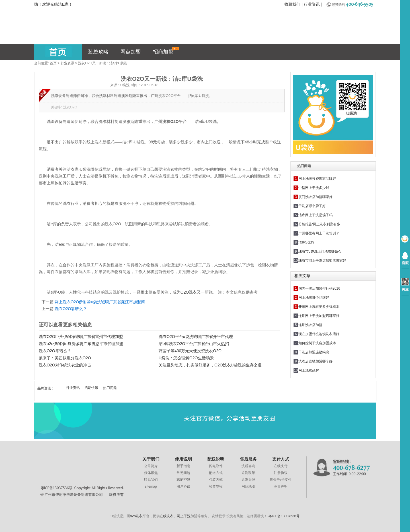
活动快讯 (91, 388)
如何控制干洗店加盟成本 (317, 343)
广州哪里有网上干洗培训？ (319, 233)
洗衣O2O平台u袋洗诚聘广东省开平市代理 (196, 337)
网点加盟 (131, 52)
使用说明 (183, 459)
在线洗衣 (167, 516)
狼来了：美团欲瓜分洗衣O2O (65, 358)
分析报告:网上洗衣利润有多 (319, 224)
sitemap (151, 486)
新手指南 (183, 466)
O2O (189, 292)
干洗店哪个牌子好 (312, 206)
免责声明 (281, 486)
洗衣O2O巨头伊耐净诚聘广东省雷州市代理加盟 (81, 337)
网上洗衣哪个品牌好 (314, 298)
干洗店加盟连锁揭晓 (314, 352)
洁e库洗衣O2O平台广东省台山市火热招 (194, 344)
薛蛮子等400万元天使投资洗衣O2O (190, 351)
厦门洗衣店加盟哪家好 (315, 197)
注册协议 (281, 473)
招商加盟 (166, 51)
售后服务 (248, 459)
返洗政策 (248, 473)
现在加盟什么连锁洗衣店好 (319, 334)
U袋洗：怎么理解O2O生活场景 (186, 358)
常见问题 (183, 473)
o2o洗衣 (136, 516)
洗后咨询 (248, 466)
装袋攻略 (98, 52)
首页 (53, 63)
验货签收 (216, 486)
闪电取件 (216, 466)
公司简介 (151, 466)
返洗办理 (248, 480)
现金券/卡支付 (281, 480)
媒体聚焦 (151, 473)
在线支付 (281, 466)
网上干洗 (184, 516)
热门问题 (110, 388)
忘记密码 (183, 480)
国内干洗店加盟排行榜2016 (319, 288)
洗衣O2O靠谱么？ (71, 309)
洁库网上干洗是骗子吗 (315, 215)
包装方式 (216, 480)
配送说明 (216, 459)
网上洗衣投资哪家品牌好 (317, 179)
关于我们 (151, 459)
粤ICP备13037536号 (284, 516)
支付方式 (281, 459)
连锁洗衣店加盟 (310, 325)
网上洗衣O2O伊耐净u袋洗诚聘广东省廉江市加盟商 (100, 302)
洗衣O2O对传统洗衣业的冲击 (65, 365)
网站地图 (248, 486)
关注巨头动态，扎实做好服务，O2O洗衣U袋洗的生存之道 (210, 365)
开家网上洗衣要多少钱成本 (319, 307)
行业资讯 (312, 4)
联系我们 (151, 480)
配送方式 (216, 473)
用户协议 (183, 486)
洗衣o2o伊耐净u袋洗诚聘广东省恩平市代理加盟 (81, 344)
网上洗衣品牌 (309, 370)
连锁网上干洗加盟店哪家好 (319, 316)
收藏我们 (292, 4)
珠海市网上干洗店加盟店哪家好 (322, 261)
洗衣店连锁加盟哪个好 (315, 361)
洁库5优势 (306, 242)
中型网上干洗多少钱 (314, 188)
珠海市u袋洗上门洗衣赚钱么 (320, 251)
